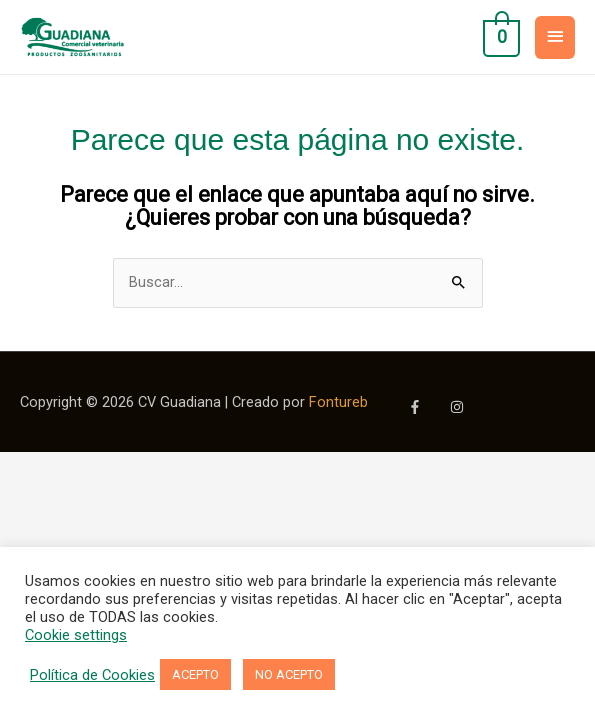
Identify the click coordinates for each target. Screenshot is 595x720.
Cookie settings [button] (76, 635)
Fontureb (338, 402)
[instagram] (459, 407)
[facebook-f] (427, 407)
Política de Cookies (92, 675)
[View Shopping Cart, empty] (499, 37)
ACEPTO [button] (195, 674)
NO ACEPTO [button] (289, 674)
